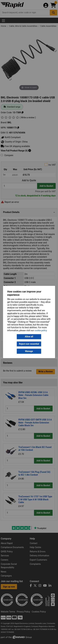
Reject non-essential (29, 344)
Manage (29, 351)
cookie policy (41, 330)
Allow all (29, 337)
